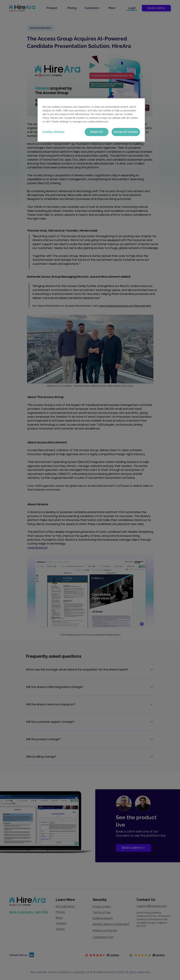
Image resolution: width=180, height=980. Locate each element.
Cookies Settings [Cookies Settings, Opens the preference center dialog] (54, 132)
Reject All (97, 132)
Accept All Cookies (126, 132)
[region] (91, 120)
